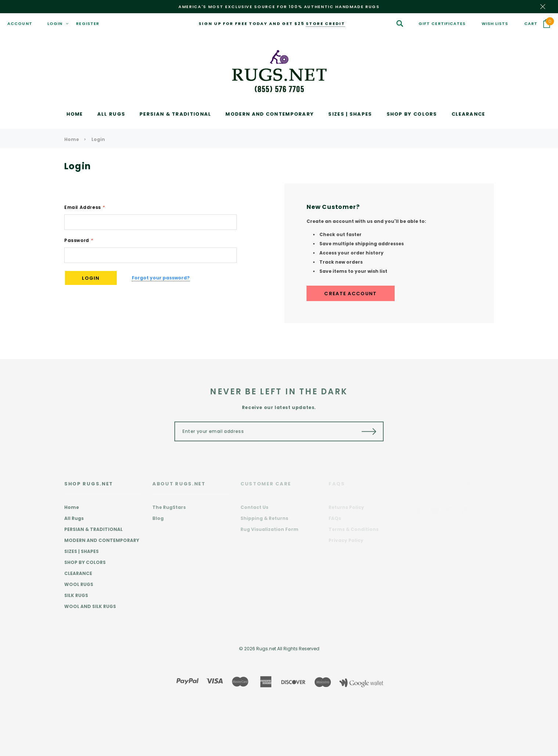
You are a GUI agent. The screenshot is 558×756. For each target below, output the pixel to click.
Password (79, 240)
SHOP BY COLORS (85, 562)
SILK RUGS (76, 595)
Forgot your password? (161, 278)
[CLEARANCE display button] (468, 115)
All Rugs (74, 518)
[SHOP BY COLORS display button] (412, 115)
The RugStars (169, 507)
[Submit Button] (369, 431)
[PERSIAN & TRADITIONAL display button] (175, 115)
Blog (158, 518)
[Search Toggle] (400, 23)
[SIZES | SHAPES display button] (350, 115)
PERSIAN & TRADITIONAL (93, 529)
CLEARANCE (78, 573)
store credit (325, 23)
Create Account (350, 294)
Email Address (84, 207)
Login (98, 139)
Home (72, 139)
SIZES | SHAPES (81, 551)
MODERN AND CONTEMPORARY (102, 540)
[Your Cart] (537, 23)
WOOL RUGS (79, 584)
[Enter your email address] (263, 431)
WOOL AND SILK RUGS (90, 606)
